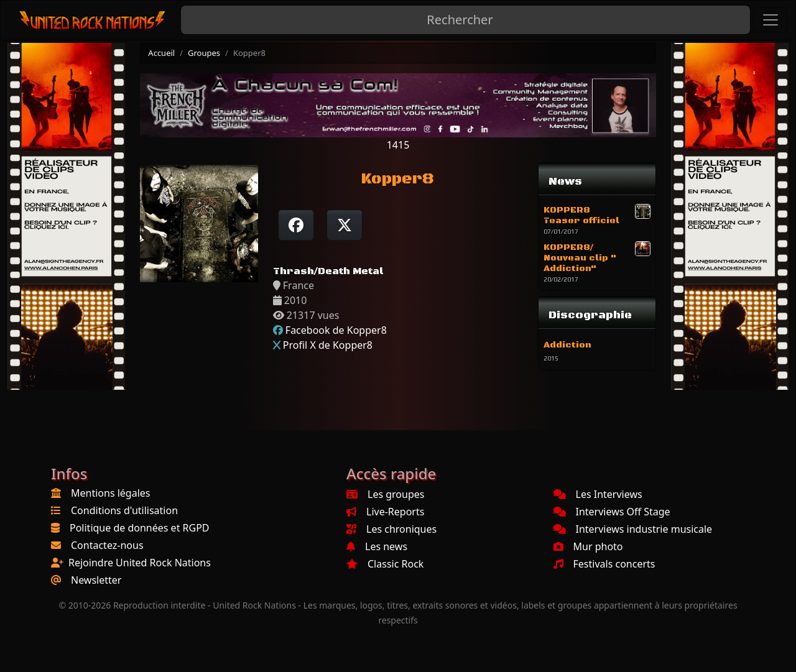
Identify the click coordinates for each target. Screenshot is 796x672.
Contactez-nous (107, 545)
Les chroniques (391, 529)
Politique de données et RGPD (140, 528)
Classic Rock (385, 564)
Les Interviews (598, 494)
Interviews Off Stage (612, 512)
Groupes (204, 53)
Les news (377, 546)
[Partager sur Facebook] (296, 225)
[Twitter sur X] (345, 225)
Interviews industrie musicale (633, 529)
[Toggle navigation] (771, 20)
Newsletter (96, 580)
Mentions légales (111, 493)
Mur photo (588, 546)
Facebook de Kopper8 (336, 330)
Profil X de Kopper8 (328, 345)
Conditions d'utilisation (124, 510)
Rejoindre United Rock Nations (140, 563)
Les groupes (385, 494)
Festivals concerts (604, 564)
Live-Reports (385, 512)
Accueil (161, 53)
